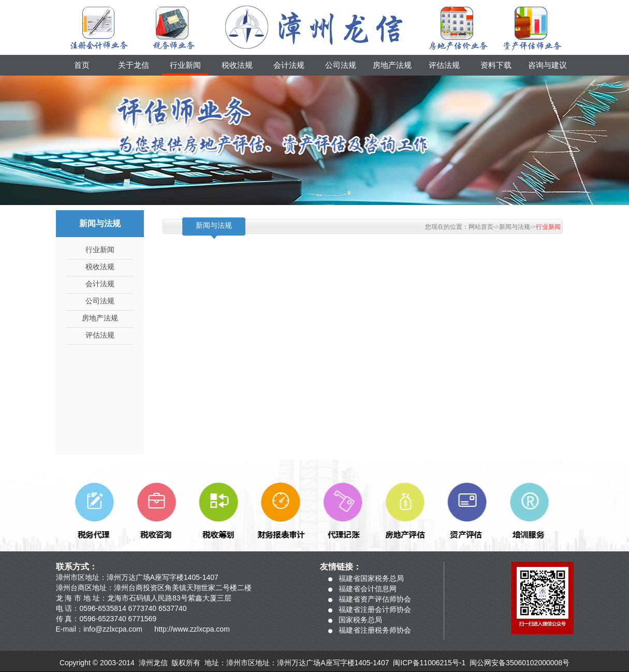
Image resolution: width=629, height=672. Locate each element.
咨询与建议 (547, 65)
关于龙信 (134, 65)
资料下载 (496, 65)
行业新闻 (185, 65)
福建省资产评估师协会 (375, 599)
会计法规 (289, 65)
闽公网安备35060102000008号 (520, 663)
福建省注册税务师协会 (375, 630)
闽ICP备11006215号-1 (429, 663)
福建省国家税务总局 (371, 578)
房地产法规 (392, 65)
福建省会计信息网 (368, 589)
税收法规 (237, 65)
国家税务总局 (360, 620)
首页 (82, 65)
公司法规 (341, 65)
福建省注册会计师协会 (375, 609)
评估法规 (444, 65)
